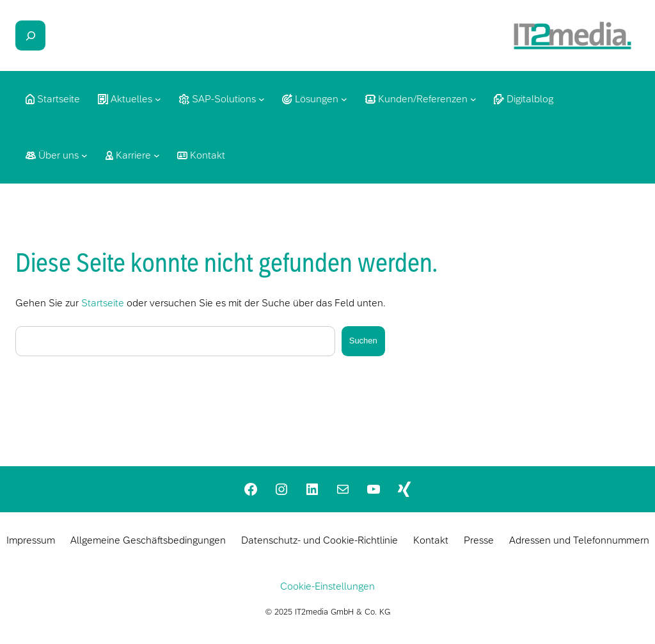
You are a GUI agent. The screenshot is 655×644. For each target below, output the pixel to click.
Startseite (103, 303)
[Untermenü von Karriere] (157, 155)
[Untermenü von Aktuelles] (158, 99)
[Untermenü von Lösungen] (344, 99)
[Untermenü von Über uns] (84, 155)
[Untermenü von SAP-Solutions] (262, 99)
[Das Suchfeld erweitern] (30, 35)
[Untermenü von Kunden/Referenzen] (473, 99)
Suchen (363, 341)
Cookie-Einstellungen (327, 586)
